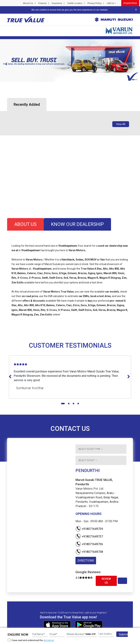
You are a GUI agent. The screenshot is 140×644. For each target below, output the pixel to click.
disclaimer (49, 640)
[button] (1, 85)
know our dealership (77, 224)
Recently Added (27, 104)
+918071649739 (89, 529)
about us (25, 224)
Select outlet (87, 460)
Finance (42, 3)
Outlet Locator (75, 3)
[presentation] (6, 64)
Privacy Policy (95, 3)
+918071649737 (89, 537)
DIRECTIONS (86, 561)
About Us (28, 3)
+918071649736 (89, 544)
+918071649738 (89, 552)
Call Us (110, 3)
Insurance (57, 3)
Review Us (106, 581)
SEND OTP (91, 634)
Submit (123, 634)
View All (121, 124)
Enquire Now (130, 3)
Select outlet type (90, 449)
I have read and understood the (31, 640)
